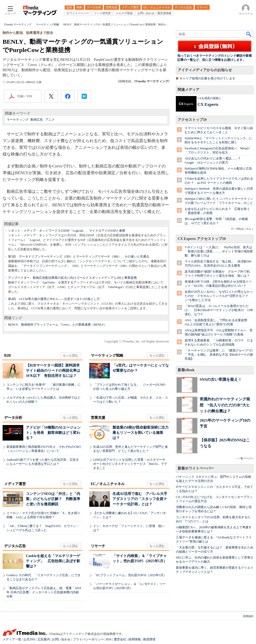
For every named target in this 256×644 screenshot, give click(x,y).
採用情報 (134, 639)
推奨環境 (149, 639)
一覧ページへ (246, 458)
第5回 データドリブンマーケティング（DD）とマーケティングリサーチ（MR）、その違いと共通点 (79, 257)
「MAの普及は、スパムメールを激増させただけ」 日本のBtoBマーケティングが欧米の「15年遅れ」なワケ (219, 310)
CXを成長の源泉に (209, 98)
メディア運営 (15, 484)
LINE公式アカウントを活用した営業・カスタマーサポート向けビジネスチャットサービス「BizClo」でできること (130, 464)
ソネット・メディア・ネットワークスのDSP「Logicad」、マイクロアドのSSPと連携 (67, 231)
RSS (109, 639)
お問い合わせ (61, 639)
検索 (249, 34)
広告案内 (44, 639)
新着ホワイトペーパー (196, 468)
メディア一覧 (12, 639)
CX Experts (208, 104)
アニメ (50, 120)
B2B (7, 356)
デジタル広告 (15, 546)
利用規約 (248, 616)
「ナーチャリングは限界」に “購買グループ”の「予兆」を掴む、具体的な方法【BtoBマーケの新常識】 (219, 355)
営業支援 (98, 418)
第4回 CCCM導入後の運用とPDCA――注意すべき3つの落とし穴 (54, 299)
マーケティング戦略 (107, 356)
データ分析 (13, 418)
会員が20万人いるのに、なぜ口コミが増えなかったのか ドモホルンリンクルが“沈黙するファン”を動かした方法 (219, 296)
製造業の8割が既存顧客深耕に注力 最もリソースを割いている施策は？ (142, 433)
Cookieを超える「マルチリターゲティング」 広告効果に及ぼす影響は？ (53, 561)
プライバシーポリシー (88, 639)
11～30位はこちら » (242, 229)
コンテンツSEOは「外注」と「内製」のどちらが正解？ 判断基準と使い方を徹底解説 (53, 499)
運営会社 (120, 639)
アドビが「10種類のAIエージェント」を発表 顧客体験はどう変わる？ (53, 433)
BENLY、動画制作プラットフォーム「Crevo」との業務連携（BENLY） (58, 325)
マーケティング (18, 120)
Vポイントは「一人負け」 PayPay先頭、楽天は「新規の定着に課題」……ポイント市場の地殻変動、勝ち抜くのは (219, 251)
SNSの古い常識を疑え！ (221, 379)
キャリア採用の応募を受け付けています (207, 78)
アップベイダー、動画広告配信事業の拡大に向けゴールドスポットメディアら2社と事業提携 (72, 278)
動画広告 (37, 120)
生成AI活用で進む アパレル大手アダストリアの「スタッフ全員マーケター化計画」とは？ (140, 499)
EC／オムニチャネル (108, 484)
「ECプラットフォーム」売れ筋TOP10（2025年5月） (130, 575)
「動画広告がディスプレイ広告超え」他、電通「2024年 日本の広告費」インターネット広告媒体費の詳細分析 (44, 592)
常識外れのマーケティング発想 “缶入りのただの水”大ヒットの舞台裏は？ (225, 405)
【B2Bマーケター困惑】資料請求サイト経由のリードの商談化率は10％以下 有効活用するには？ (53, 371)
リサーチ (98, 546)
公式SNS (29, 639)
